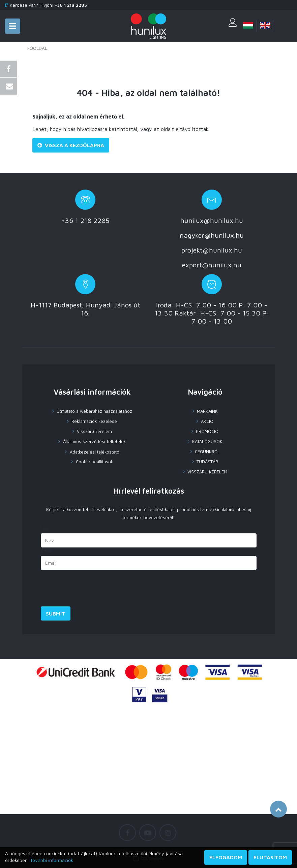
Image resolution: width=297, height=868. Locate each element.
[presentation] (92, 590)
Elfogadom (226, 857)
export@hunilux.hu (212, 265)
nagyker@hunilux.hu (212, 235)
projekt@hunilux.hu (212, 250)
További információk (52, 860)
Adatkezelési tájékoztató (94, 452)
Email (47, 551)
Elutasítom (270, 857)
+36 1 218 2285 (85, 220)
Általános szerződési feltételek (94, 441)
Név (45, 528)
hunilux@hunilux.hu (212, 220)
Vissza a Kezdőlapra (71, 145)
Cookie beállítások (94, 462)
